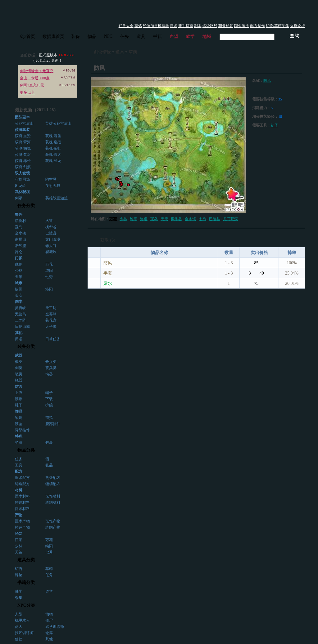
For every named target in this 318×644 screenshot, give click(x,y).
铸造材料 (22, 503)
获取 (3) (108, 240)
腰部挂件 (53, 424)
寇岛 (19, 227)
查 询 (295, 36)
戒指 (49, 418)
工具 (19, 465)
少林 (19, 271)
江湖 (19, 540)
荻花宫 (51, 320)
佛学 (19, 591)
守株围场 (22, 179)
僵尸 (49, 620)
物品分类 (26, 450)
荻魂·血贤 (23, 136)
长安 (19, 295)
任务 (125, 37)
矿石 (19, 569)
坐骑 (19, 442)
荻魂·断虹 (53, 148)
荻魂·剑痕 (23, 167)
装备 (75, 37)
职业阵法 (242, 26)
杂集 (19, 598)
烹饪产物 (53, 521)
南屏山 (20, 239)
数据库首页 (53, 37)
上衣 (19, 393)
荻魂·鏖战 (53, 142)
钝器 (49, 374)
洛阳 (49, 289)
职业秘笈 (226, 26)
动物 (49, 614)
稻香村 (20, 221)
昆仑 (19, 252)
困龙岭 (20, 186)
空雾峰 (51, 314)
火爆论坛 (298, 26)
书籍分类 (26, 583)
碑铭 (138, 26)
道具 (141, 37)
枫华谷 (51, 227)
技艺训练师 (24, 633)
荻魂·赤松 (23, 161)
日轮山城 (22, 327)
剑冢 (19, 198)
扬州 (19, 289)
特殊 (19, 436)
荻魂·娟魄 (23, 148)
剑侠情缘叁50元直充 (37, 71)
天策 (19, 277)
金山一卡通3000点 (35, 78)
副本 (198, 26)
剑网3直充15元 (32, 85)
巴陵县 (51, 233)
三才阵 (20, 320)
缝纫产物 (53, 527)
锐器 (19, 380)
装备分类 (26, 347)
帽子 (49, 393)
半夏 (108, 273)
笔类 (19, 374)
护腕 (49, 405)
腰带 (19, 399)
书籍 (157, 37)
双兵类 (51, 368)
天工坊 (51, 308)
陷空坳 (51, 179)
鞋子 (19, 405)
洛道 (49, 221)
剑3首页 (27, 37)
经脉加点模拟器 (156, 26)
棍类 (19, 362)
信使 (19, 639)
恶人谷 (51, 246)
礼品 (49, 465)
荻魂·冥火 (53, 155)
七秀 (49, 277)
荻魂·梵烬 (23, 155)
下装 (49, 399)
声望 (174, 37)
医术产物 (22, 521)
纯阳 (49, 271)
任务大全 (126, 26)
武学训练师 (55, 627)
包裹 (49, 442)
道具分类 (26, 560)
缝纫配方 (53, 484)
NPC (108, 36)
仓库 (49, 633)
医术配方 (22, 478)
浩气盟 (20, 246)
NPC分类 (26, 605)
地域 (207, 37)
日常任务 (53, 339)
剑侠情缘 (102, 52)
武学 (190, 37)
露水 (108, 283)
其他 (49, 639)
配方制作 (257, 26)
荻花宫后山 (24, 123)
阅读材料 (22, 509)
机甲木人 (22, 620)
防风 (267, 81)
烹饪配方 (53, 478)
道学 (49, 591)
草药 (49, 569)
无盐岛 (20, 314)
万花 (49, 264)
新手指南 (186, 26)
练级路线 (210, 26)
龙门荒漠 (53, 239)
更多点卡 (27, 92)
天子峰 (51, 327)
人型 (19, 614)
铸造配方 (22, 484)
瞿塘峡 (51, 252)
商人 (19, 627)
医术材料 (22, 496)
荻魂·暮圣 (53, 136)
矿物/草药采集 (277, 26)
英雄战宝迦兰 (57, 198)
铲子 (275, 125)
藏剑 (19, 264)
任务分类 (26, 206)
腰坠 (19, 424)
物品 (92, 37)
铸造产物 (22, 527)
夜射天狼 (53, 186)
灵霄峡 (20, 308)
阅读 (174, 26)
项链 (19, 418)
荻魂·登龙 (53, 161)
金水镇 (20, 233)
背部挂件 (22, 430)
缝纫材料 (53, 503)
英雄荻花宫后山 (58, 123)
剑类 (19, 368)
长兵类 (51, 362)
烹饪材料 (53, 496)
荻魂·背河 (23, 142)
